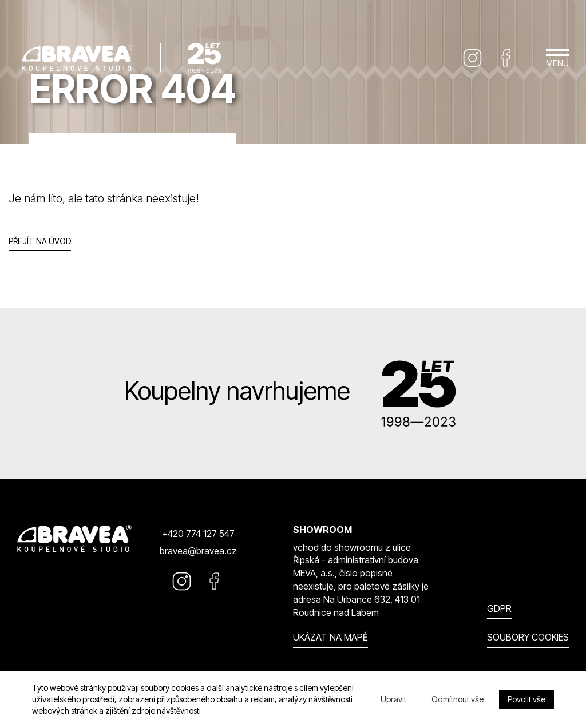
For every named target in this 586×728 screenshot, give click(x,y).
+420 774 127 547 (198, 534)
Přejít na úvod (40, 241)
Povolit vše (526, 699)
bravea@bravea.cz (198, 551)
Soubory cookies (528, 637)
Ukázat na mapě (330, 637)
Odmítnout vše (458, 699)
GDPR (499, 608)
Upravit (393, 699)
